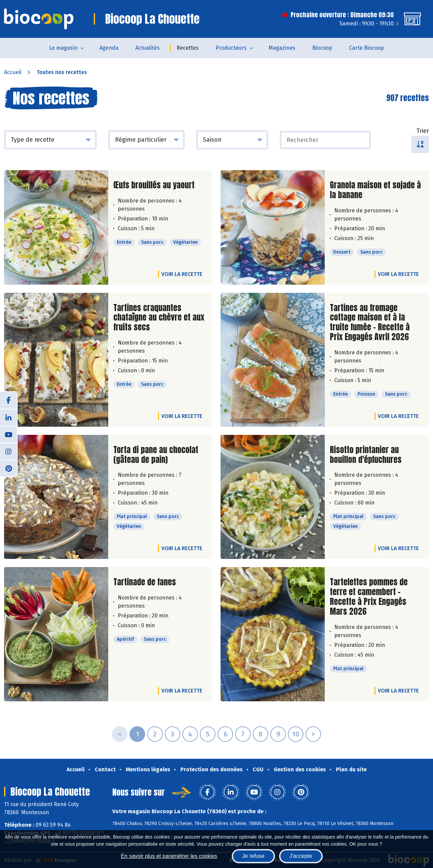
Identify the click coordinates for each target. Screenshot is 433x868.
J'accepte (301, 856)
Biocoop (322, 48)
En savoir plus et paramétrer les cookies (169, 856)
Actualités (147, 48)
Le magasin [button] (63, 48)
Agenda (109, 48)
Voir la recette (182, 274)
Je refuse (253, 856)
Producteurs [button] (231, 48)
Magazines (282, 48)
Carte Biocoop (367, 48)
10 (296, 734)
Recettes (188, 48)
